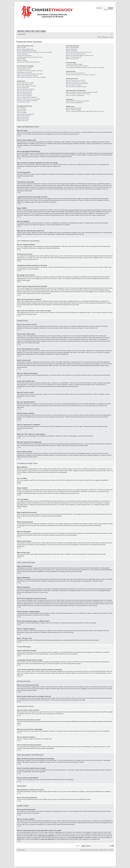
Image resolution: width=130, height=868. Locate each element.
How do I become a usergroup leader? (76, 54)
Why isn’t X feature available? (74, 110)
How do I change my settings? (25, 68)
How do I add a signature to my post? (27, 86)
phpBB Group (63, 811)
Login (112, 37)
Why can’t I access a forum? (24, 92)
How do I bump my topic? (24, 102)
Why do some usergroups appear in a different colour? (80, 55)
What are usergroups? (72, 51)
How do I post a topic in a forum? (25, 83)
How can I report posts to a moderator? (27, 97)
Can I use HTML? (22, 109)
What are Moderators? (72, 49)
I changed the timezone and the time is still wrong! (30, 71)
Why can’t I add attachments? (25, 94)
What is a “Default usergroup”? (74, 57)
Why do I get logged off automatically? (27, 51)
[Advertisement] (65, 858)
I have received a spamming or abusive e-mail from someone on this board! (85, 68)
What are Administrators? (72, 47)
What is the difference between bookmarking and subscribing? (82, 92)
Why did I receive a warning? (24, 96)
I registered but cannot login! (24, 55)
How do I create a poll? (23, 88)
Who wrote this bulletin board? (74, 108)
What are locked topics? (23, 119)
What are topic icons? (23, 121)
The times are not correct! (24, 69)
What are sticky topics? (23, 117)
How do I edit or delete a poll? (25, 91)
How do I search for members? (74, 85)
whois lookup (38, 834)
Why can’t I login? (22, 47)
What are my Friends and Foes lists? (75, 73)
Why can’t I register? (22, 60)
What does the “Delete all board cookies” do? (29, 62)
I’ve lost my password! (23, 54)
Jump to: (78, 846)
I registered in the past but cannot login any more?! (30, 57)
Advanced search (109, 10)
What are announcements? (24, 116)
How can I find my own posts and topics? (76, 87)
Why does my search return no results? (76, 82)
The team (82, 850)
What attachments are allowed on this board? (77, 101)
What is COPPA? (21, 59)
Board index (22, 34)
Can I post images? (22, 112)
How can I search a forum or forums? (75, 80)
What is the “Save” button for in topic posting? (29, 99)
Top (20, 136)
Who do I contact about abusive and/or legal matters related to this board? (85, 111)
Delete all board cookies (92, 850)
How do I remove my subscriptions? (75, 95)
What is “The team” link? (72, 59)
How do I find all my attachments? (75, 103)
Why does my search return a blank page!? (77, 83)
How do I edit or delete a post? (25, 84)
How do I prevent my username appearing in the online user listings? (34, 52)
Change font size (111, 34)
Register (106, 37)
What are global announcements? (26, 114)
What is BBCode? (22, 108)
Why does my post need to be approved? (28, 100)
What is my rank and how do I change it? (27, 76)
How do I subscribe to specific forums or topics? (78, 94)
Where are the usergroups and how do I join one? (79, 52)
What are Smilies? (22, 111)
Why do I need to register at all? (25, 49)
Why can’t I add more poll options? (26, 89)
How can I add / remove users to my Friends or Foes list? (81, 75)
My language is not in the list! (24, 72)
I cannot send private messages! (74, 64)
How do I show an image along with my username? (30, 74)
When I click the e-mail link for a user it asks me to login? (32, 77)
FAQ (100, 37)
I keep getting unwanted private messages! (77, 66)
